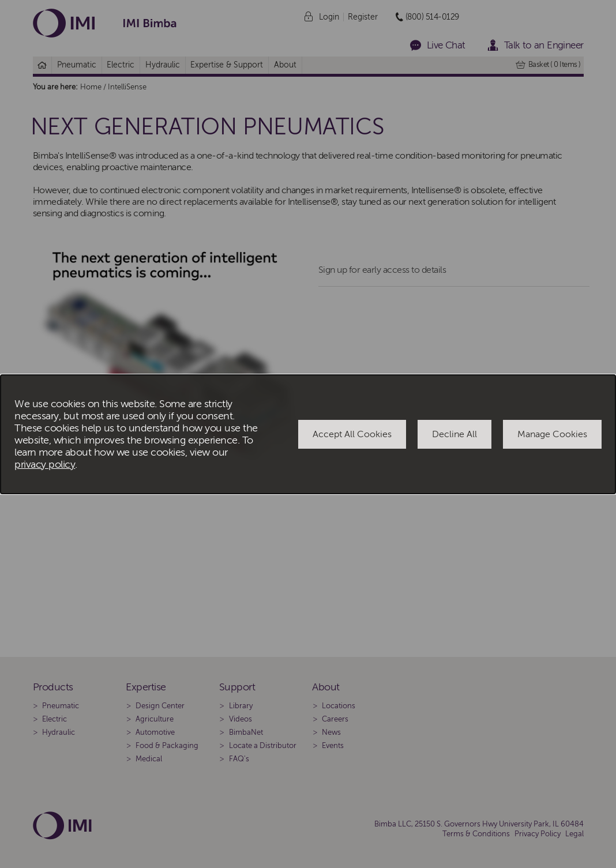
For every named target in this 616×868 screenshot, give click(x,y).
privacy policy (45, 465)
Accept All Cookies (352, 434)
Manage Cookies (552, 434)
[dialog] (308, 434)
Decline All (455, 434)
